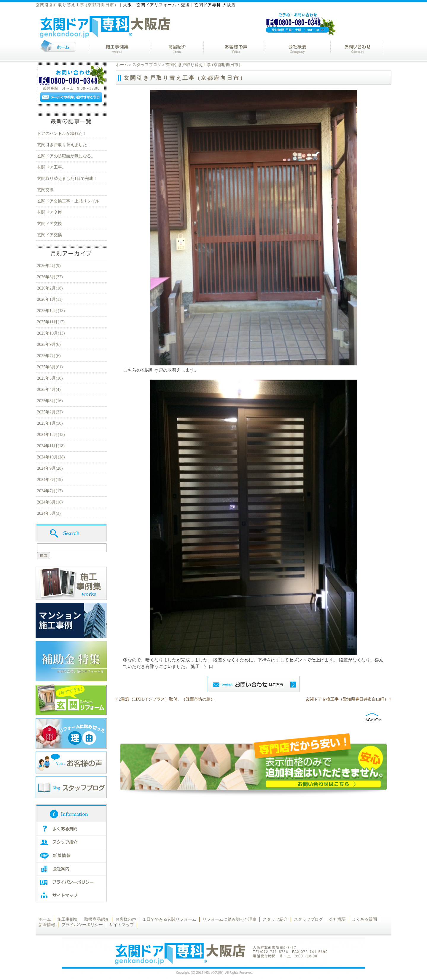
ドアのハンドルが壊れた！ (62, 134)
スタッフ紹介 (275, 919)
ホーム (122, 65)
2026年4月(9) (49, 266)
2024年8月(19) (50, 480)
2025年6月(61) (50, 367)
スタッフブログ (147, 65)
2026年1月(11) (50, 299)
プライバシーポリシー (82, 925)
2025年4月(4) (49, 390)
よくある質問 (364, 919)
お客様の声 (126, 919)
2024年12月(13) (51, 435)
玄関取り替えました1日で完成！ (67, 179)
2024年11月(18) (51, 446)
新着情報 (47, 925)
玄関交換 (45, 190)
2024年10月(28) (51, 457)
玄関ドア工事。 (52, 167)
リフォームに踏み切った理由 (230, 919)
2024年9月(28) (50, 468)
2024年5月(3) (49, 513)
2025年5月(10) (50, 378)
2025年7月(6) (49, 356)
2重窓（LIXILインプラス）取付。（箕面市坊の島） (167, 699)
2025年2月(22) (50, 412)
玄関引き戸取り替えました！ (64, 145)
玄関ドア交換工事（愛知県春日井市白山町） (347, 699)
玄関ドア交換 (50, 212)
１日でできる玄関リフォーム (169, 919)
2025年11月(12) (51, 322)
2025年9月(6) (49, 344)
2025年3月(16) (50, 401)
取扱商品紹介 (97, 919)
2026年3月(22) (50, 277)
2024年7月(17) (50, 491)
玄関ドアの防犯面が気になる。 (66, 156)
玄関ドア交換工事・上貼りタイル (68, 201)
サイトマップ (122, 925)
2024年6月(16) (50, 502)
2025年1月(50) (50, 423)
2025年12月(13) (51, 311)
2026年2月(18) (50, 288)
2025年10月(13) (51, 333)
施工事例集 (68, 919)
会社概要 (337, 919)
